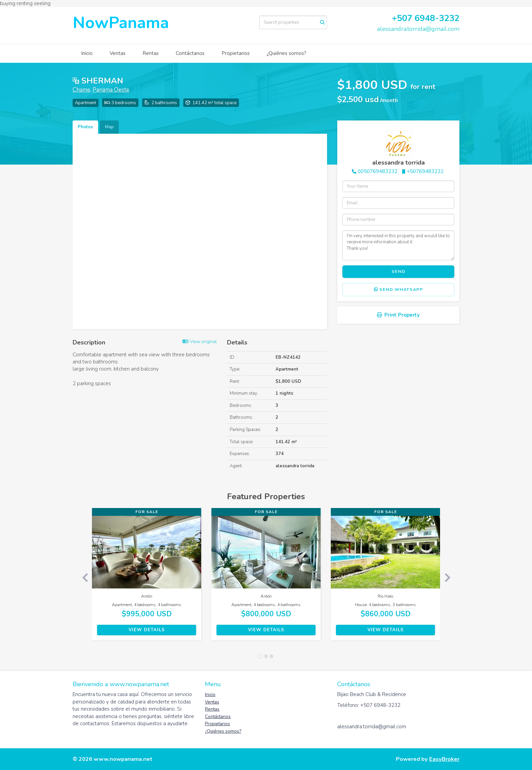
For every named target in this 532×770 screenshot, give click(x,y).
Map (109, 127)
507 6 (408, 18)
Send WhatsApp (398, 289)
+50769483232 (425, 171)
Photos (85, 127)
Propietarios (236, 53)
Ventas (118, 53)
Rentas (151, 53)
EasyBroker (444, 759)
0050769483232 (377, 171)
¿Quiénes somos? (287, 53)
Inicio (87, 53)
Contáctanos (190, 53)
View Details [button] (147, 630)
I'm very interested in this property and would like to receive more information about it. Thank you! (398, 245)
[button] (82, 578)
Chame (81, 90)
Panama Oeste (111, 90)
